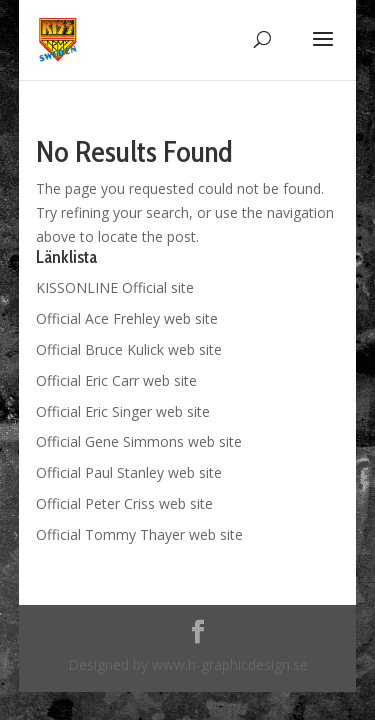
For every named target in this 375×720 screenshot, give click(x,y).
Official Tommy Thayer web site (139, 534)
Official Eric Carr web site (116, 380)
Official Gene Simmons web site (139, 441)
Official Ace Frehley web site (127, 318)
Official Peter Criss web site (124, 503)
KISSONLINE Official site (115, 287)
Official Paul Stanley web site (129, 472)
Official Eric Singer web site (123, 411)
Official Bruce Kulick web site (129, 349)
